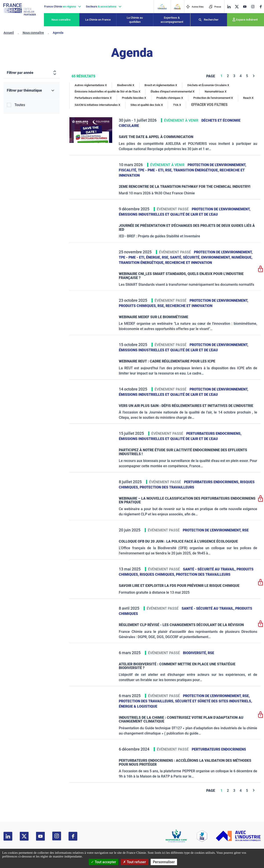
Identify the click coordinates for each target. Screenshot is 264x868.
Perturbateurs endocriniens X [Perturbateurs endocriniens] (93, 98)
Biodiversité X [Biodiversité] (126, 85)
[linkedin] (229, 7)
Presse (215, 7)
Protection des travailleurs (167, 487)
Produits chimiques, (138, 306)
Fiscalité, (128, 170)
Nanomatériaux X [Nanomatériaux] (216, 91)
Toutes (20, 105)
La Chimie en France (98, 20)
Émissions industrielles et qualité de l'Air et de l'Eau (168, 214)
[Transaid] (162, 7)
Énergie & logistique (138, 706)
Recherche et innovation (189, 263)
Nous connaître (61, 20)
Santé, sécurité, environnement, (201, 257)
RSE (245, 530)
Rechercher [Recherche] (211, 20)
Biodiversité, (195, 653)
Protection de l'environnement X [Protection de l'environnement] (213, 98)
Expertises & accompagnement (172, 20)
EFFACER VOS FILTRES (209, 105)
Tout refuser (135, 862)
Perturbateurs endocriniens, (214, 434)
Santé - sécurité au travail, (210, 569)
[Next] (254, 76)
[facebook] (261, 7)
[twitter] (237, 7)
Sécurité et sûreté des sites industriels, (213, 701)
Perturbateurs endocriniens (219, 749)
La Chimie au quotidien (135, 20)
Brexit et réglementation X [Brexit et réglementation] (161, 85)
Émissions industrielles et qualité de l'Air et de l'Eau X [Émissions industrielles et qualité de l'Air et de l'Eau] (108, 91)
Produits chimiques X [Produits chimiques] (170, 98)
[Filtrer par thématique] (32, 91)
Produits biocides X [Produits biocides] (134, 98)
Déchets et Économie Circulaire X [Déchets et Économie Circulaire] (208, 85)
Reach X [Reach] (248, 98)
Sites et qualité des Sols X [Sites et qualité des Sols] (147, 105)
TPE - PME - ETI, (152, 170)
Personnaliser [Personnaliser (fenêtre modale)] (164, 862)
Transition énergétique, (196, 170)
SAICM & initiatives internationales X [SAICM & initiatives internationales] (97, 105)
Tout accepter (104, 862)
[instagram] (253, 7)
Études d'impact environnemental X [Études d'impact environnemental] (173, 91)
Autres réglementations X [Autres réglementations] (91, 85)
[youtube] (245, 7)
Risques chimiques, (158, 574)
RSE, (169, 170)
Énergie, (154, 257)
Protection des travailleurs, (147, 701)
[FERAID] (177, 7)
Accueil (9, 33)
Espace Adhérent (247, 20)
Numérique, (242, 257)
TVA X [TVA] (177, 105)
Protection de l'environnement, (217, 165)
